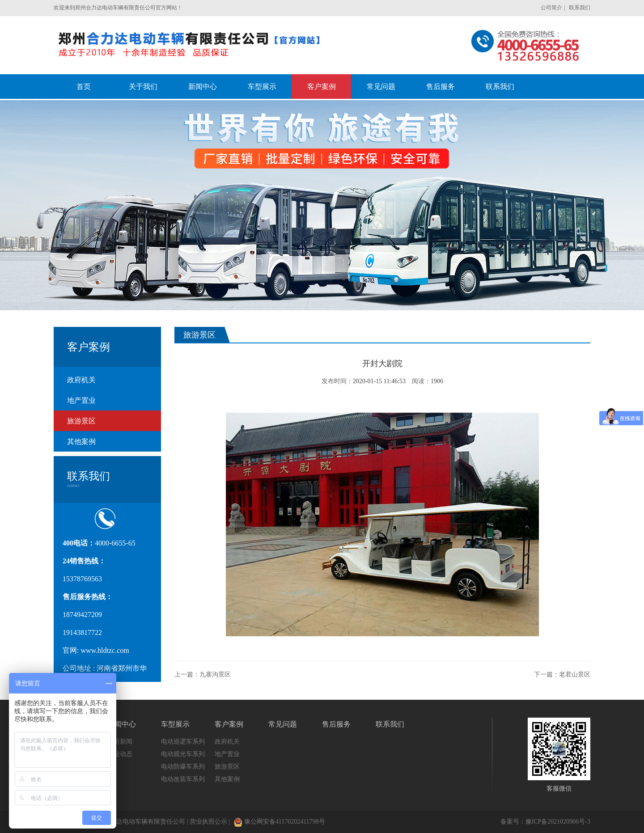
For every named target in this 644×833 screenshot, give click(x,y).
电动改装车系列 (183, 779)
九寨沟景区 (215, 674)
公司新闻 (120, 742)
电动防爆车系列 (183, 767)
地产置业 (81, 400)
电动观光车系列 (183, 754)
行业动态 (120, 754)
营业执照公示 (208, 822)
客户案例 (229, 724)
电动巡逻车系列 (183, 742)
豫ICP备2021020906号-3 (558, 822)
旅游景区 (81, 421)
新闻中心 (122, 724)
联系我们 (580, 8)
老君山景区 (575, 674)
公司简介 (551, 8)
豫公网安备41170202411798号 (280, 822)
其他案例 (81, 442)
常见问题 (283, 724)
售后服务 (336, 724)
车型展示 (175, 724)
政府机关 (81, 380)
